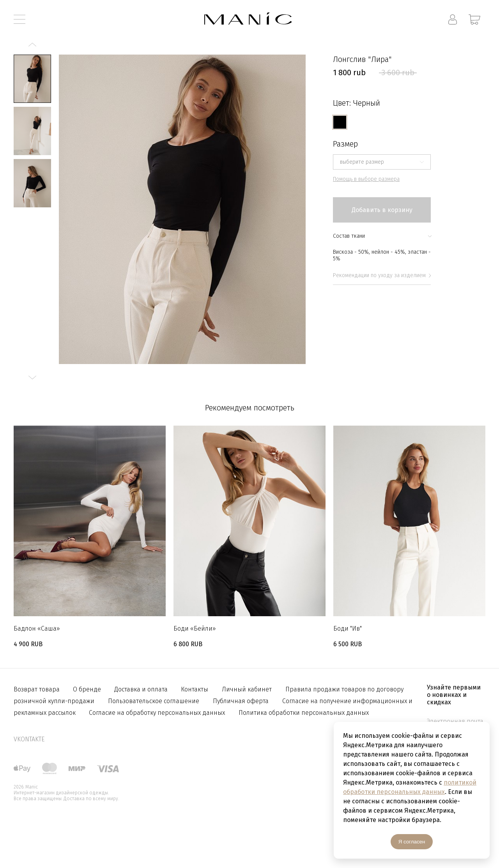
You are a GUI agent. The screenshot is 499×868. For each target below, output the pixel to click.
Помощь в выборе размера (366, 179)
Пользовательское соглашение (154, 701)
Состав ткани (382, 236)
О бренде (88, 689)
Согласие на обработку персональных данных (157, 713)
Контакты (195, 689)
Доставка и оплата (142, 689)
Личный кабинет (247, 689)
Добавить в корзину (382, 210)
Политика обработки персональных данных (304, 713)
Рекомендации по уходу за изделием (382, 275)
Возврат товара (37, 689)
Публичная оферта (241, 701)
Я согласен (412, 842)
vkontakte (29, 739)
